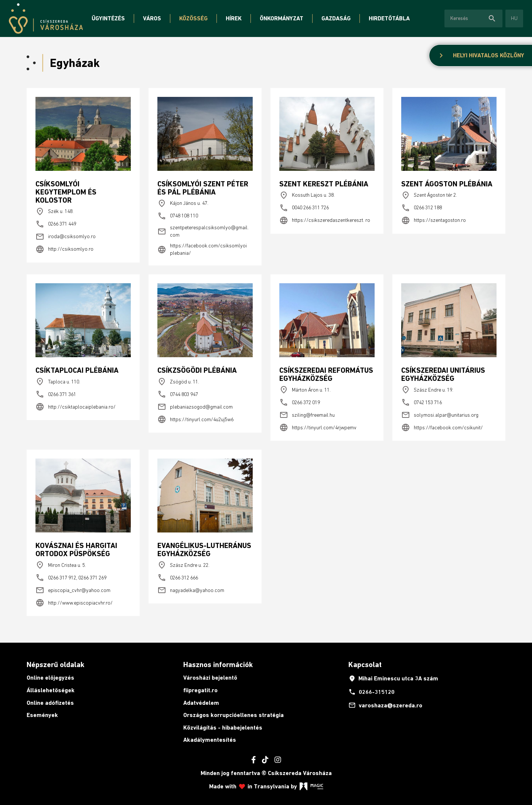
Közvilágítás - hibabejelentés (223, 728)
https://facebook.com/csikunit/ (442, 427)
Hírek (234, 18)
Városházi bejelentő (210, 678)
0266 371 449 (56, 224)
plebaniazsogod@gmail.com (195, 407)
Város (152, 18)
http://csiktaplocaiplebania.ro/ (76, 407)
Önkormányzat (282, 18)
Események (42, 715)
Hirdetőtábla (389, 18)
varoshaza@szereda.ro (385, 705)
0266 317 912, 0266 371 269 (71, 578)
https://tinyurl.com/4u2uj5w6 (195, 419)
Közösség (193, 18)
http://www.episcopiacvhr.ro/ (74, 603)
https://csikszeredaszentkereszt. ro (325, 220)
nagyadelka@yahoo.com (191, 590)
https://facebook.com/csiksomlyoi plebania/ (202, 249)
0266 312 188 (422, 208)
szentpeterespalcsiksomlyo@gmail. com (203, 231)
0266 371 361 (56, 394)
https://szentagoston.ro (434, 220)
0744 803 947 (178, 394)
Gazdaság (336, 18)
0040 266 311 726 (304, 208)
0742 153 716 (422, 402)
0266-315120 (371, 692)
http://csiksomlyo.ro (64, 249)
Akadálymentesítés (210, 740)
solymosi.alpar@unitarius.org (440, 415)
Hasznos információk (218, 664)
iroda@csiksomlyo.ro (66, 237)
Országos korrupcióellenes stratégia (233, 715)
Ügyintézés (108, 18)
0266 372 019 (300, 402)
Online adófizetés (50, 703)
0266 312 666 (178, 578)
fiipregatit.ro (200, 690)
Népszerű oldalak (55, 664)
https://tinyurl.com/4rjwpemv (318, 427)
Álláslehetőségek (51, 690)
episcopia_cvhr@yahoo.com (73, 590)
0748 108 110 (178, 216)
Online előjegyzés (50, 678)
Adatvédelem (201, 703)
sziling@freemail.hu (307, 415)
